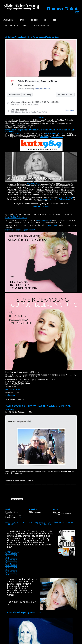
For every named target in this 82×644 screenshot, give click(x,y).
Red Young (44, 137)
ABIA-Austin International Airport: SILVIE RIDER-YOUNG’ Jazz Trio (57, 523)
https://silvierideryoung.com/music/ (20, 230)
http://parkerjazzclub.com (16, 218)
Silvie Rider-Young (34, 184)
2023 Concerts (12, 552)
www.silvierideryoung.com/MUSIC (25, 612)
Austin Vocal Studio (41, 25)
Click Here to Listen (41, 206)
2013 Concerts (11, 569)
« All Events (10, 395)
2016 (21, 517)
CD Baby (48, 225)
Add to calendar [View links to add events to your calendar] (17, 499)
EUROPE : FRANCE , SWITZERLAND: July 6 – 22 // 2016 (21, 523)
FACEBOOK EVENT (13, 389)
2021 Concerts (11, 555)
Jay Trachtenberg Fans (54, 133)
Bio (45, 20)
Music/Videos (8, 20)
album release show (65, 197)
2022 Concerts (11, 554)
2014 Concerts (11, 567)
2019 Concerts (11, 559)
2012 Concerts (11, 571)
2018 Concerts (11, 561)
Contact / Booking (10, 25)
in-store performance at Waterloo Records (56, 199)
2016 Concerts (11, 564)
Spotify (55, 225)
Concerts (35, 20)
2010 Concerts (11, 574)
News (25, 25)
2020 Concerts (11, 557)
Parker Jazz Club (14, 216)
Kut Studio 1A (57, 137)
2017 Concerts (11, 562)
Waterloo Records (44, 221)
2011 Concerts (11, 573)
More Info (41, 117)
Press (54, 20)
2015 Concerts (11, 566)
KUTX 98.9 (19, 133)
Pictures (22, 20)
